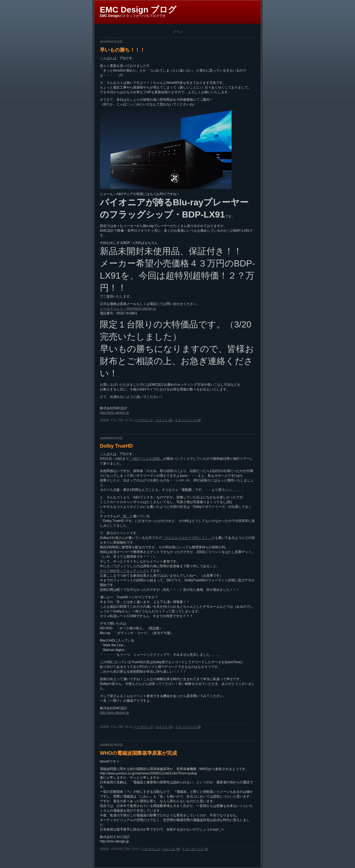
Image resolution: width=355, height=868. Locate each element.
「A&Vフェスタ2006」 (146, 459)
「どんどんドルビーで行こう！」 (187, 538)
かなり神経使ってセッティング (123, 571)
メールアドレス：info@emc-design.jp (128, 309)
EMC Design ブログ (138, 10)
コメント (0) (164, 420)
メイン (177, 32)
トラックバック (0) (188, 420)
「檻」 (125, 516)
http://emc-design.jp (114, 413)
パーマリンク (144, 420)
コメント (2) (164, 727)
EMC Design (110, 16)
